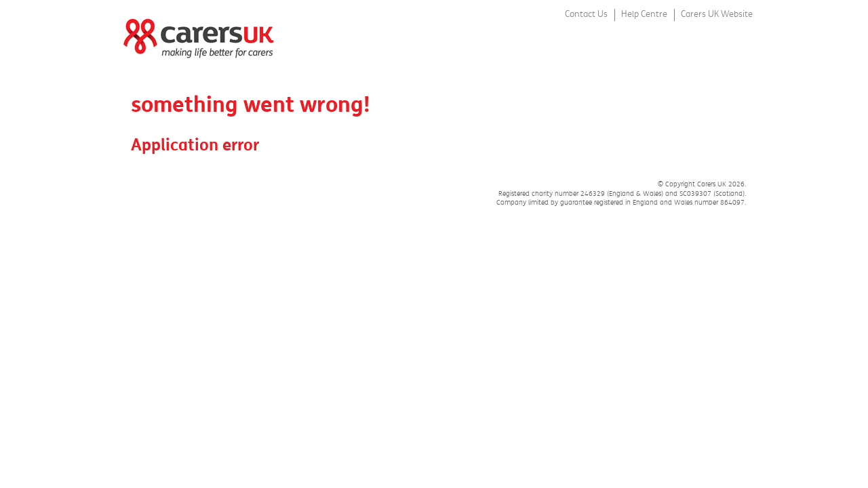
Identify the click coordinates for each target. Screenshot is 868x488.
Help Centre (644, 14)
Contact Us (586, 14)
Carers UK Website (717, 14)
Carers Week (194, 31)
